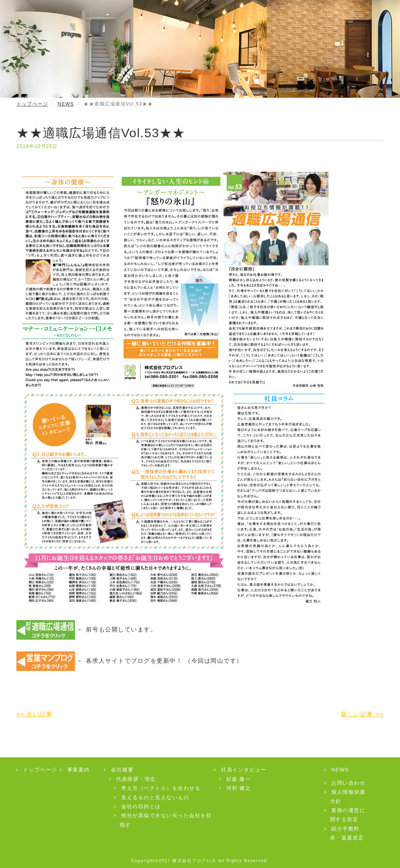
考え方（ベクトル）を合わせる (158, 788)
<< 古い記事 (34, 714)
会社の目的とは (138, 806)
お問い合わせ (345, 783)
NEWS (66, 104)
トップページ (32, 104)
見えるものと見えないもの (152, 797)
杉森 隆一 (236, 779)
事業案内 (75, 770)
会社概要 (119, 770)
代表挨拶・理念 (133, 779)
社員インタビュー (241, 770)
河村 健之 (236, 788)
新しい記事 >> (362, 714)
